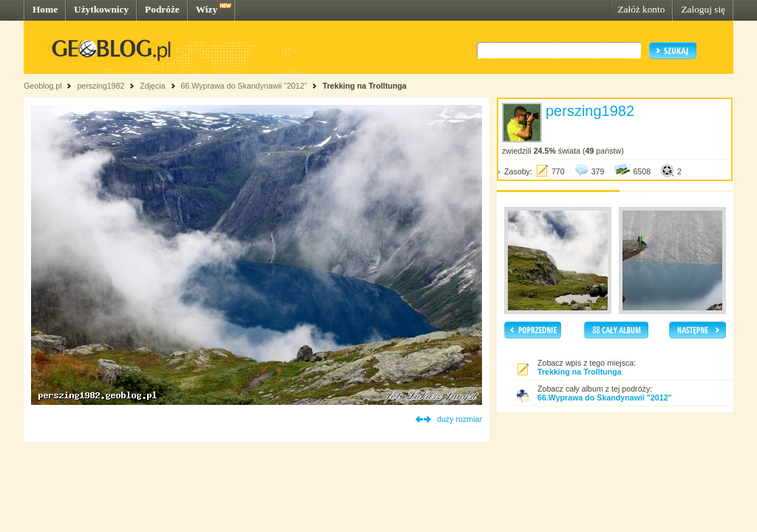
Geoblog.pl (43, 86)
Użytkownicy (101, 9)
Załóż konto (641, 9)
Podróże (162, 9)
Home (45, 9)
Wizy (207, 9)
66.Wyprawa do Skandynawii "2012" (244, 86)
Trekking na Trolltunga (364, 86)
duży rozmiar (459, 419)
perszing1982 (101, 86)
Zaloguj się (703, 9)
